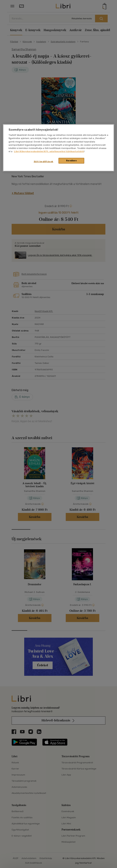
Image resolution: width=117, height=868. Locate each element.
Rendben (71, 161)
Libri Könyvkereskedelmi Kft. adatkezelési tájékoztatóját (49, 151)
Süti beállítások (44, 162)
